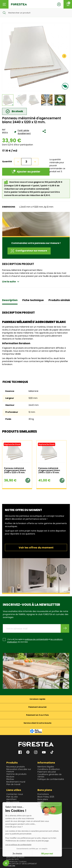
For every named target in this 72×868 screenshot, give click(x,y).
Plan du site (12, 797)
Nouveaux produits (16, 767)
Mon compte (13, 802)
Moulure (10, 777)
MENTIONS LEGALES (15, 857)
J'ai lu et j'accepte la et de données (35, 641)
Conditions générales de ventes (50, 775)
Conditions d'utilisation (49, 769)
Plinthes (10, 779)
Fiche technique (33, 300)
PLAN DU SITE (13, 859)
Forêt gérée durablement (24, 132)
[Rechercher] (36, 13)
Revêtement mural (16, 782)
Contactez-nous (15, 794)
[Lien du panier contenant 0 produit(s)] (68, 4)
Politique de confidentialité (51, 779)
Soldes (41, 802)
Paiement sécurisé (47, 772)
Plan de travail (13, 784)
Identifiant (11, 799)
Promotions (43, 794)
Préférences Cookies (16, 862)
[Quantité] (26, 162)
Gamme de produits (16, 774)
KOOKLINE (11, 866)
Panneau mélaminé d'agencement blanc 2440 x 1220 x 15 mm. (15, 471)
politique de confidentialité (36, 639)
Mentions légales (46, 767)
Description (10, 300)
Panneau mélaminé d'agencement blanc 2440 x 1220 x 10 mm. (49, 471)
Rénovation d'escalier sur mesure (19, 770)
